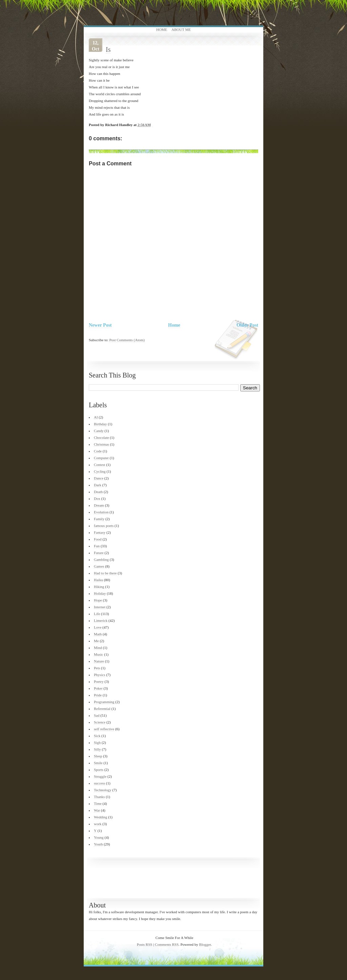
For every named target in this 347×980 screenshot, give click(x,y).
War (97, 810)
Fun (97, 546)
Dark (98, 485)
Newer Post (100, 325)
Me (96, 641)
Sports (99, 770)
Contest (100, 465)
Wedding (100, 817)
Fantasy (100, 532)
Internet (100, 607)
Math (98, 634)
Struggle (100, 776)
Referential (102, 709)
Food (98, 539)
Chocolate (101, 437)
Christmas (101, 444)
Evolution (101, 512)
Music (99, 654)
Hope (98, 600)
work (98, 824)
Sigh (97, 742)
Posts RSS (145, 944)
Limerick (101, 620)
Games (99, 566)
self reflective (104, 729)
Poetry (99, 681)
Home (162, 29)
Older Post (247, 325)
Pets (97, 668)
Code (98, 451)
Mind (98, 648)
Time (98, 803)
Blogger (205, 944)
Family (99, 519)
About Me (181, 29)
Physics (100, 675)
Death (98, 492)
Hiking (99, 587)
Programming (104, 702)
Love (98, 627)
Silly (97, 749)
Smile (98, 763)
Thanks (99, 797)
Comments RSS (167, 944)
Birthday (100, 424)
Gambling (101, 559)
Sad (97, 715)
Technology (103, 790)
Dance (99, 478)
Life (97, 614)
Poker (98, 688)
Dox (97, 498)
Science (100, 722)
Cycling (100, 471)
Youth (98, 844)
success (99, 783)
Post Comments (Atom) (127, 340)
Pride (98, 695)
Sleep (98, 756)
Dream (99, 505)
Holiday (100, 593)
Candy (99, 431)
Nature (99, 661)
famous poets (104, 526)
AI (96, 417)
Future (99, 553)
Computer (101, 458)
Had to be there (105, 573)
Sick (97, 736)
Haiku (98, 580)
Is (108, 49)
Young (99, 837)
